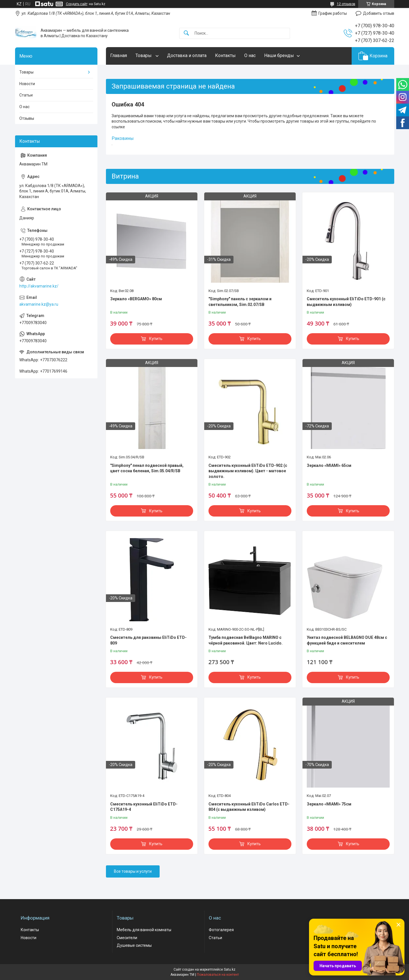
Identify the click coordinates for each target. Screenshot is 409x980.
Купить (156, 339)
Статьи (26, 95)
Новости (27, 84)
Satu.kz (230, 969)
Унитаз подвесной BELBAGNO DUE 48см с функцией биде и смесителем (347, 640)
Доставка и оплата (187, 55)
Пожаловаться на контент (218, 975)
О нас (250, 55)
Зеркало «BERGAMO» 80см (136, 299)
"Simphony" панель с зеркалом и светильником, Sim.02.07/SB (240, 302)
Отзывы (27, 118)
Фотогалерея (221, 930)
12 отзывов (346, 4)
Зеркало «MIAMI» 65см (329, 465)
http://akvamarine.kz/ (39, 286)
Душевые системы (134, 945)
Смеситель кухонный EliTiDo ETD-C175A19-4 (144, 807)
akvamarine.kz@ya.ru (39, 304)
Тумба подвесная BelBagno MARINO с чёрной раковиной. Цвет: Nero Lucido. (246, 640)
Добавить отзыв (379, 13)
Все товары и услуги (133, 871)
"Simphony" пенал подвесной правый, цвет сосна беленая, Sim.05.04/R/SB (147, 468)
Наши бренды (279, 55)
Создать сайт (77, 4)
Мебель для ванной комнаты (144, 930)
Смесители (127, 938)
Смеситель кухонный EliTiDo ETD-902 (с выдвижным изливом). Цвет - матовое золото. (248, 471)
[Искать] (186, 33)
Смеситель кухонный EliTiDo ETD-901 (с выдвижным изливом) (346, 302)
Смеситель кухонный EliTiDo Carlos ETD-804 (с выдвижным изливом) (249, 807)
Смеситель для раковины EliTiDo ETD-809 (148, 640)
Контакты (225, 55)
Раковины (123, 138)
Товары (144, 55)
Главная (119, 55)
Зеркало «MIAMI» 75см (329, 804)
